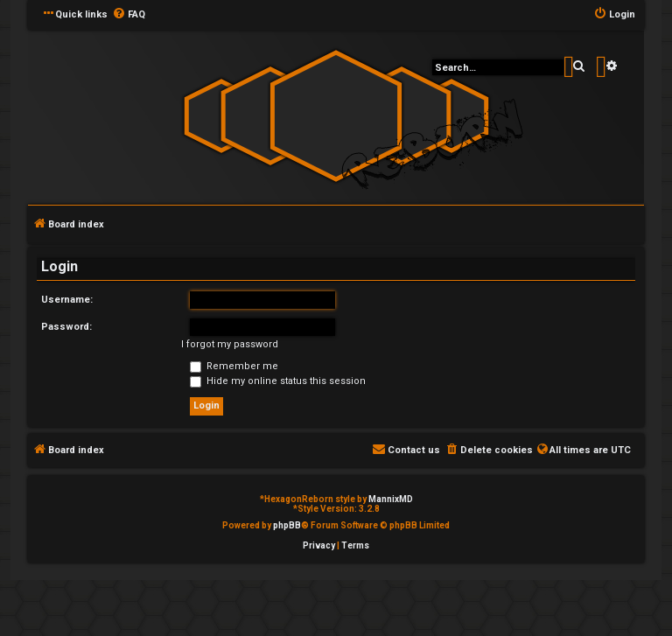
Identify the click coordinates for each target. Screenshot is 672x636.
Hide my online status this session (278, 381)
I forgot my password (230, 344)
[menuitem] (129, 15)
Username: (67, 300)
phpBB (287, 525)
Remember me (234, 366)
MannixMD (391, 499)
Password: (66, 327)
